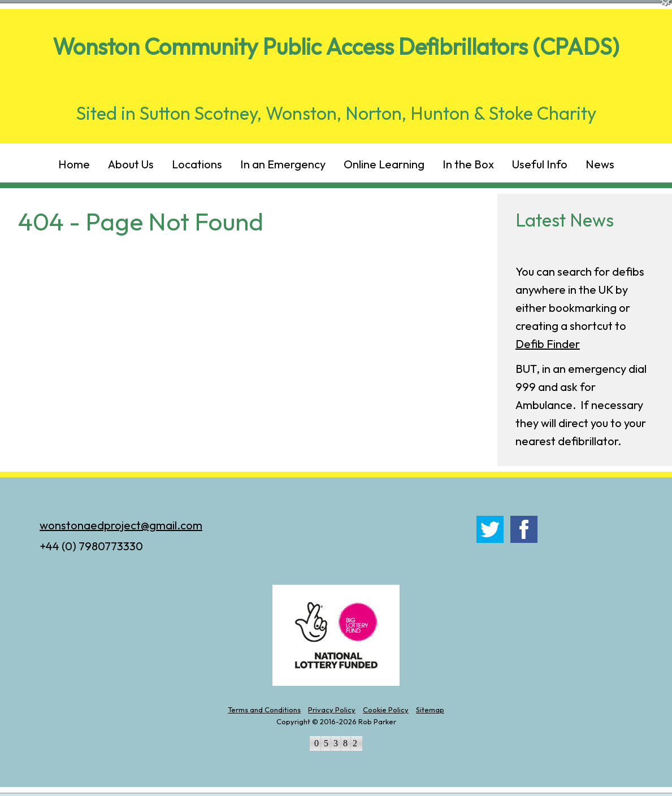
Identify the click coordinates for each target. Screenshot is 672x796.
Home (74, 164)
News (600, 164)
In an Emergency (283, 164)
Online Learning (384, 164)
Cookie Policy (386, 710)
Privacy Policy (332, 710)
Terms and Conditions (264, 710)
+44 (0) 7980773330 (91, 546)
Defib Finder (548, 344)
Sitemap (430, 710)
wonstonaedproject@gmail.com (121, 525)
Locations (197, 164)
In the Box (468, 164)
